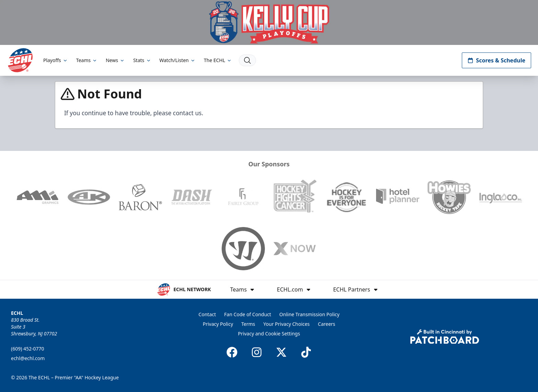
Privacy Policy (218, 324)
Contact (207, 314)
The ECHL (218, 60)
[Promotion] (269, 22)
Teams (87, 60)
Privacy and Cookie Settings (269, 334)
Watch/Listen (178, 60)
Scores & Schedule (496, 60)
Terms (248, 324)
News (115, 60)
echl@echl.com (28, 358)
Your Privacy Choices (287, 324)
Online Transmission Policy (309, 314)
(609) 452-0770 (28, 349)
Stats (142, 60)
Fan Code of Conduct (248, 314)
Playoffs (56, 60)
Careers (327, 324)
